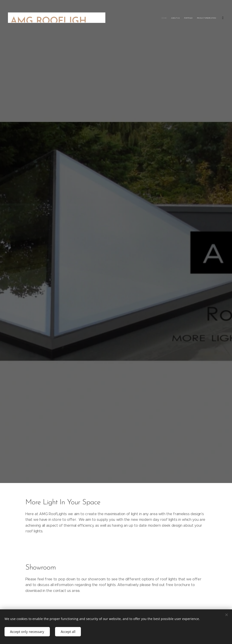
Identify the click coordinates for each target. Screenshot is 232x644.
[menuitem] (207, 18)
